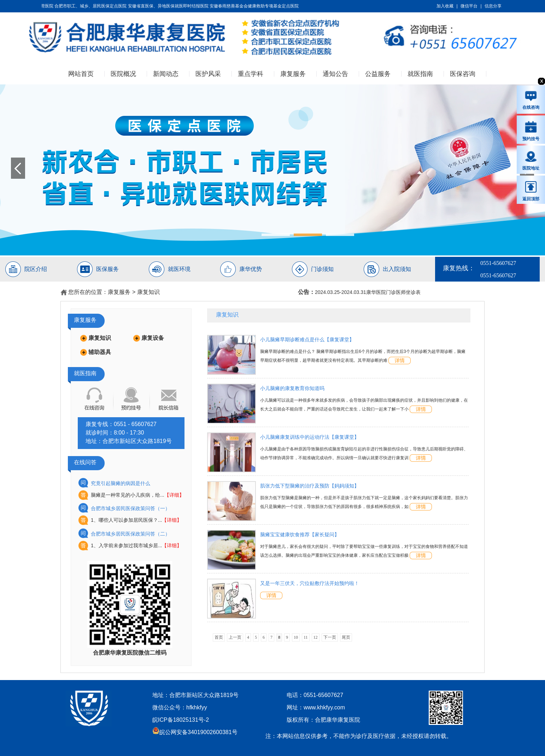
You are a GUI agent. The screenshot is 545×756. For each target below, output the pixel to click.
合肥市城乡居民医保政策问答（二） (130, 534)
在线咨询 (531, 100)
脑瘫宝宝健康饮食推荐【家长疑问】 (300, 534)
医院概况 (123, 74)
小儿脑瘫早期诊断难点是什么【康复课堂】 (307, 339)
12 (316, 637)
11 (306, 637)
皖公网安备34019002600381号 (195, 732)
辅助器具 (100, 352)
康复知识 (148, 292)
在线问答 (85, 462)
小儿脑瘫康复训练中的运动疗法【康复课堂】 (310, 437)
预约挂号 (531, 131)
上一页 (235, 637)
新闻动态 (166, 74)
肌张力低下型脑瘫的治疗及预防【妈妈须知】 (310, 486)
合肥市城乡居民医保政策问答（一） (130, 508)
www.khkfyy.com (324, 707)
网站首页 (81, 74)
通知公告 (335, 74)
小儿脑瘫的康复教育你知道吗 (292, 388)
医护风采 (208, 74)
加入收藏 (445, 6)
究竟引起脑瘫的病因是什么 (121, 483)
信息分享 (493, 6)
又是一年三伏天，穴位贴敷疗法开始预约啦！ (310, 583)
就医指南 (420, 74)
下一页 (330, 637)
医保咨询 (463, 74)
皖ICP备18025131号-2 (181, 720)
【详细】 (174, 495)
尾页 (346, 637)
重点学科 (251, 74)
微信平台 (469, 6)
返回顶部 (531, 191)
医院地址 (531, 160)
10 (296, 637)
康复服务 (293, 74)
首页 (219, 637)
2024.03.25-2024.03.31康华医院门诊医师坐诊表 (368, 292)
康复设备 (153, 338)
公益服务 (378, 74)
